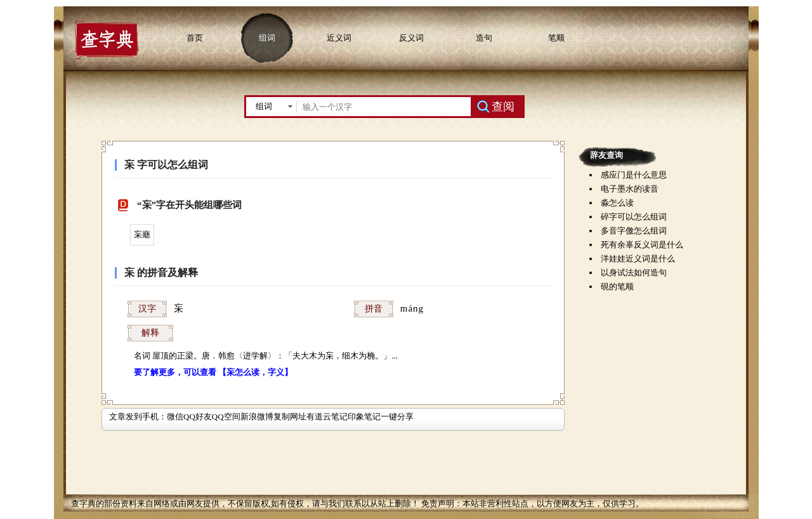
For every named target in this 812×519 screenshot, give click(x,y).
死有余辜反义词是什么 (642, 245)
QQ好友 (198, 417)
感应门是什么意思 (634, 175)
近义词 (339, 38)
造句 (484, 38)
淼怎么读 (617, 203)
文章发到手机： (138, 417)
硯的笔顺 (617, 286)
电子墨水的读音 (630, 189)
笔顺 (556, 38)
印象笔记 (364, 417)
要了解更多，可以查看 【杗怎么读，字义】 (213, 372)
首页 (195, 38)
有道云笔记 (327, 417)
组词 (267, 38)
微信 (175, 417)
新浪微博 (257, 417)
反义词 (411, 38)
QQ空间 (226, 417)
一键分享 (397, 417)
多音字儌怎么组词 (634, 231)
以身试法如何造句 (634, 273)
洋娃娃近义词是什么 (638, 259)
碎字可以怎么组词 (634, 217)
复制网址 (290, 417)
